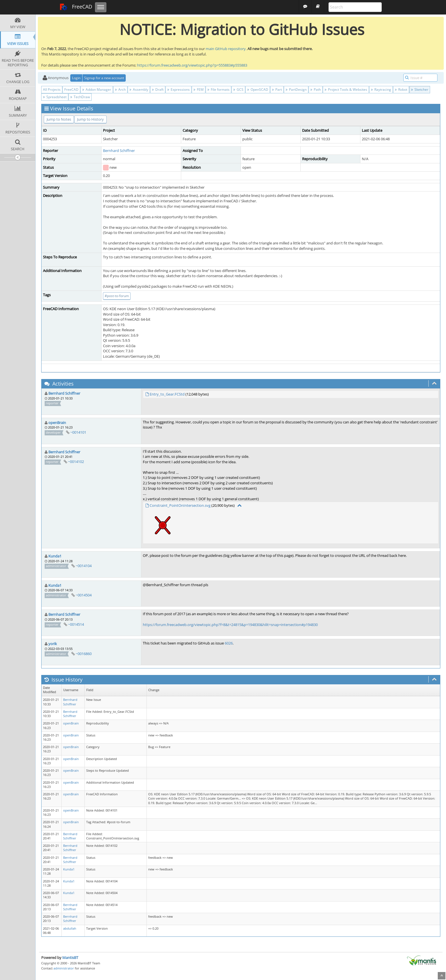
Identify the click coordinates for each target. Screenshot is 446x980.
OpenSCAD (258, 89)
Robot (401, 89)
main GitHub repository (226, 49)
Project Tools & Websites (346, 89)
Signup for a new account (104, 78)
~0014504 (84, 595)
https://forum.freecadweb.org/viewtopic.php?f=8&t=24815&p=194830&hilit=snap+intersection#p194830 (230, 625)
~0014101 (78, 432)
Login (76, 78)
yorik (53, 644)
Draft (158, 89)
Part (277, 89)
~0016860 (84, 654)
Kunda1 (55, 556)
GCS (238, 89)
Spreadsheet (55, 97)
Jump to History (90, 119)
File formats (218, 89)
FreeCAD (76, 7)
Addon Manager (97, 89)
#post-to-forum (117, 296)
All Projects (52, 89)
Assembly (139, 89)
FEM (199, 89)
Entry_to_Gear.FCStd (167, 394)
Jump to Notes (59, 119)
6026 (229, 643)
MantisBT (70, 958)
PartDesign (296, 89)
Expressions (178, 89)
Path (316, 89)
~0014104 (84, 566)
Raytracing (381, 89)
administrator (64, 968)
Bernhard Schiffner (119, 151)
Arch (120, 89)
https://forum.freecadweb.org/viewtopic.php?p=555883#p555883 (192, 65)
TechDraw (80, 97)
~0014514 (76, 624)
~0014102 (76, 462)
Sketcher (420, 89)
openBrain (57, 423)
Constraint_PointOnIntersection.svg (180, 505)
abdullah (70, 928)
